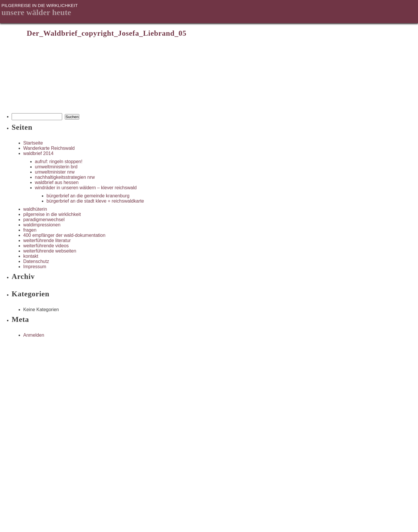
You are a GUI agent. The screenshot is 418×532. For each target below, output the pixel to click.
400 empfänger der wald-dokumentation (64, 235)
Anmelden (34, 335)
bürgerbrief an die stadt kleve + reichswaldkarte (95, 201)
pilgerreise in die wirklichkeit (52, 214)
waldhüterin (35, 209)
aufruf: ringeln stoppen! (59, 162)
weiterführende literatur (47, 240)
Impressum (35, 267)
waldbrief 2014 (38, 153)
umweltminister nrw (55, 172)
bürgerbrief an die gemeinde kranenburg (88, 196)
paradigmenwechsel (44, 220)
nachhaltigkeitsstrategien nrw (65, 177)
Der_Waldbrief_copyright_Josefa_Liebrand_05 (107, 33)
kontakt (31, 256)
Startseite (33, 143)
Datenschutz (36, 261)
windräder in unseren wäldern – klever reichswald (86, 188)
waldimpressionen (42, 225)
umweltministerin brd (56, 167)
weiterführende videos (46, 246)
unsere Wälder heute (36, 12)
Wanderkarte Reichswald (49, 148)
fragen (30, 230)
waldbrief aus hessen (57, 182)
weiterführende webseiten (50, 251)
